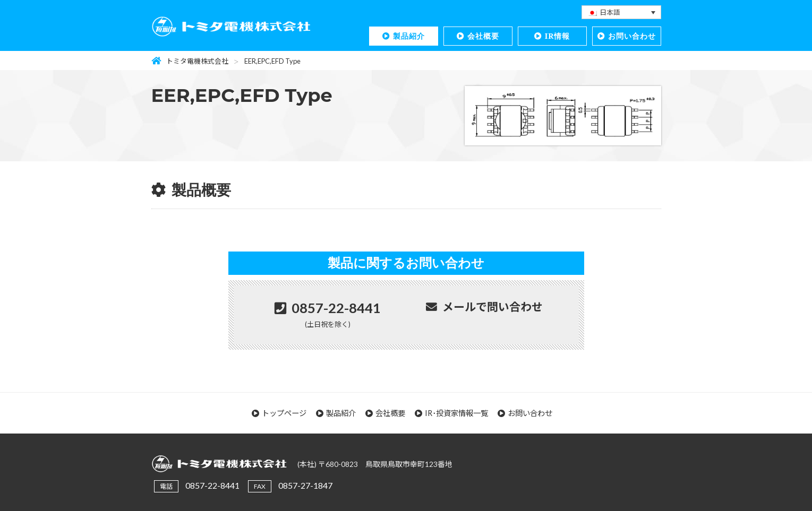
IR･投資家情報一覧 (456, 413)
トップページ (284, 413)
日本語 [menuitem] (610, 12)
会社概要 (483, 36)
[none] (621, 12)
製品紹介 (409, 36)
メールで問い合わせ (493, 306)
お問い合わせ (632, 36)
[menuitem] (621, 12)
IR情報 (558, 36)
